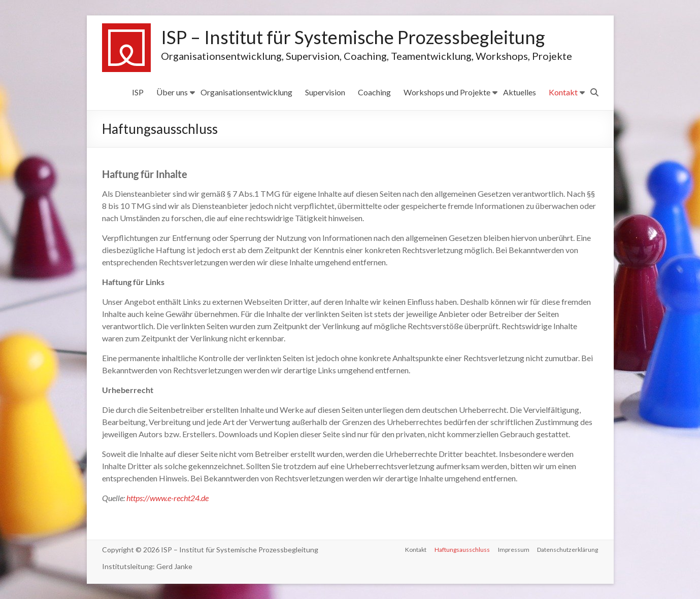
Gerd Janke (174, 566)
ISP (138, 92)
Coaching (374, 92)
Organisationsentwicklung (246, 92)
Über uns (172, 92)
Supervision (325, 92)
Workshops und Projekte (447, 92)
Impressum (514, 550)
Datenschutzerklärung (568, 550)
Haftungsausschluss (462, 550)
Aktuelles (520, 92)
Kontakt (563, 92)
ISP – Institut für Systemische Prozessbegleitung (353, 38)
